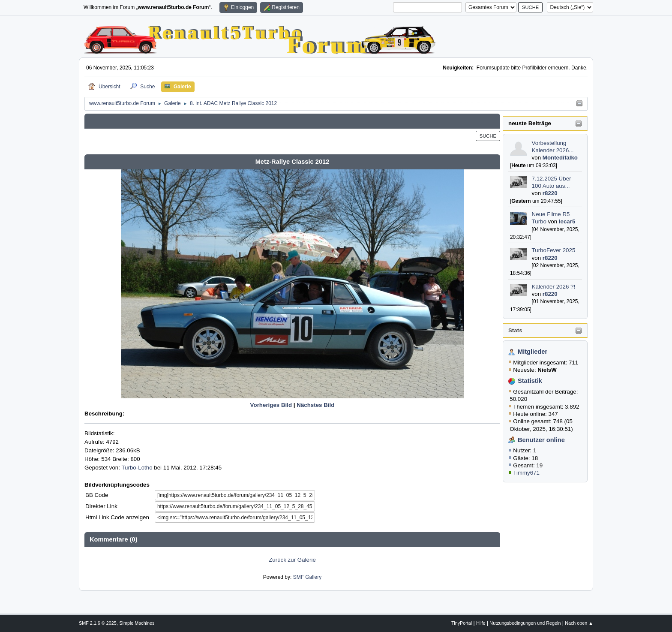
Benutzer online (541, 440)
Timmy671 (526, 473)
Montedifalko (560, 158)
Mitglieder (532, 352)
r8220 (550, 193)
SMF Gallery (307, 577)
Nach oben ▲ (579, 623)
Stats (515, 330)
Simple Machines (137, 623)
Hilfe (481, 623)
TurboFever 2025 (554, 250)
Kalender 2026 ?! (554, 287)
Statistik (530, 381)
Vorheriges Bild (271, 405)
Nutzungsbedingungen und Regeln (525, 623)
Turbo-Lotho (137, 468)
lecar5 (567, 221)
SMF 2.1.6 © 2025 (98, 623)
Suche (488, 136)
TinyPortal (462, 623)
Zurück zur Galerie (292, 560)
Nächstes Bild (315, 405)
